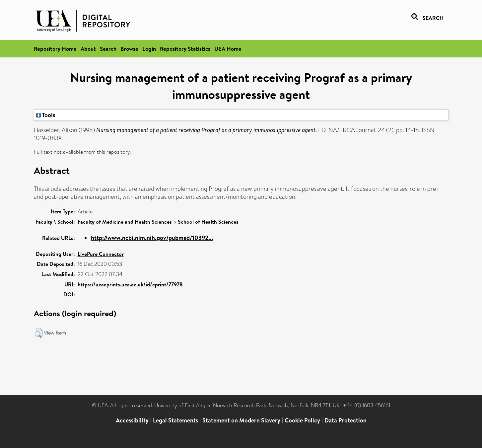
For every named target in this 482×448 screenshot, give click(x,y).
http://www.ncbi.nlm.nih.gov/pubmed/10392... (152, 238)
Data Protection (345, 420)
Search (108, 49)
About (88, 49)
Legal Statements (175, 420)
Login (149, 49)
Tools (46, 115)
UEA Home (228, 49)
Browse (129, 49)
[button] (39, 333)
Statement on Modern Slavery (241, 420)
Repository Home (55, 49)
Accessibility (132, 420)
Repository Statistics (185, 49)
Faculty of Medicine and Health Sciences (125, 222)
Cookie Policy (302, 420)
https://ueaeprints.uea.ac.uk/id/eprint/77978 (130, 284)
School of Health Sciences (208, 222)
